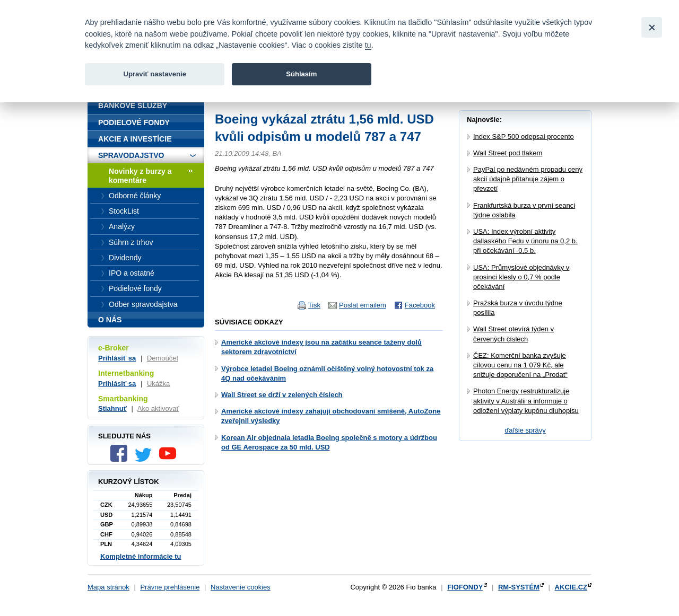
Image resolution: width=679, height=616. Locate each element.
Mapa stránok (108, 587)
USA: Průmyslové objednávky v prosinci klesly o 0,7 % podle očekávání (521, 277)
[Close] (652, 27)
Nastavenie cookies (241, 587)
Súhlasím (301, 74)
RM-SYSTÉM (519, 587)
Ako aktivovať (158, 408)
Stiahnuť (112, 408)
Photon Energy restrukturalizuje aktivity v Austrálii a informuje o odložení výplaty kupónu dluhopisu (526, 401)
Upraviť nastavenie (155, 74)
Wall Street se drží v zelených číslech (282, 395)
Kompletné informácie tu (141, 556)
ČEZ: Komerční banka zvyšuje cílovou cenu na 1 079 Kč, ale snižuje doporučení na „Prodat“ (520, 365)
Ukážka (158, 384)
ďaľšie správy (525, 430)
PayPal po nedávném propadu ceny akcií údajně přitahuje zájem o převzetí (528, 179)
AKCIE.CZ (571, 587)
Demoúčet (163, 358)
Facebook (420, 305)
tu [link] (368, 45)
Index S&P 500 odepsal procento (524, 137)
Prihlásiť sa (117, 358)
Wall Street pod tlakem (508, 153)
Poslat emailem (363, 305)
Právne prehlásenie (170, 587)
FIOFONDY (465, 587)
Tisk (314, 305)
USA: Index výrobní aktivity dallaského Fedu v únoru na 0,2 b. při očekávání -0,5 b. (525, 241)
